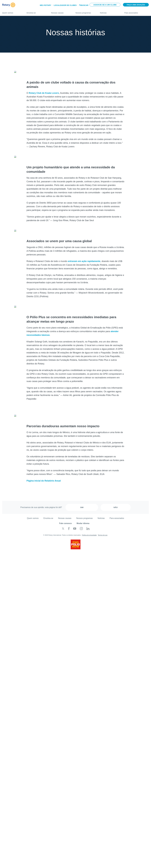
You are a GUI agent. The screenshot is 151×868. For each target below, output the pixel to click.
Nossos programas (85, 12)
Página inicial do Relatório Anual (44, 475)
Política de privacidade (89, 529)
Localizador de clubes (65, 5)
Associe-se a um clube (105, 5)
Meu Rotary (45, 5)
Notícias (110, 12)
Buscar (85, 5)
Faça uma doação (136, 5)
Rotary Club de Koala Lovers (44, 92)
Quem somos (12, 12)
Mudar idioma (83, 517)
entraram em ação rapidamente (84, 258)
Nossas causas (61, 12)
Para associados (137, 12)
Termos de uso (103, 529)
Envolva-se (36, 12)
